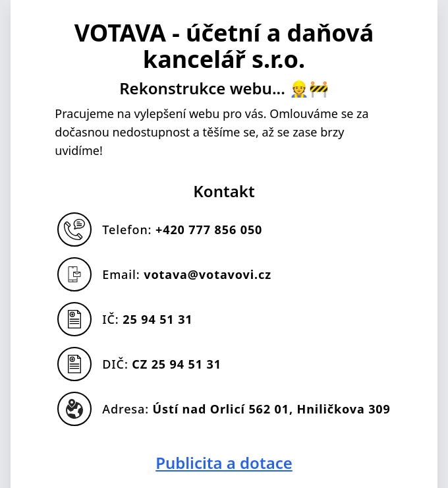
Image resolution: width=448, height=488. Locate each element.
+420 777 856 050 (209, 229)
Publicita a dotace (224, 463)
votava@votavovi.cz (208, 274)
